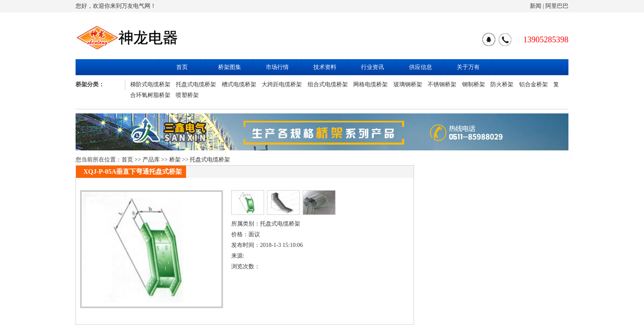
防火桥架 (502, 84)
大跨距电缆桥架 (282, 84)
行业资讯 (373, 67)
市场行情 (277, 67)
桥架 (175, 160)
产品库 (151, 160)
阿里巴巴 (557, 6)
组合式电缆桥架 (328, 84)
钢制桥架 (474, 84)
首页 (182, 67)
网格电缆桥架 (370, 84)
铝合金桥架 (534, 84)
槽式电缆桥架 (239, 84)
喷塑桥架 (187, 95)
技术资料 (325, 67)
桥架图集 (230, 67)
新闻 (536, 6)
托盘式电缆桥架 (196, 84)
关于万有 (468, 67)
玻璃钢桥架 (408, 84)
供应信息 (421, 67)
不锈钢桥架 (442, 84)
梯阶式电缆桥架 (150, 84)
